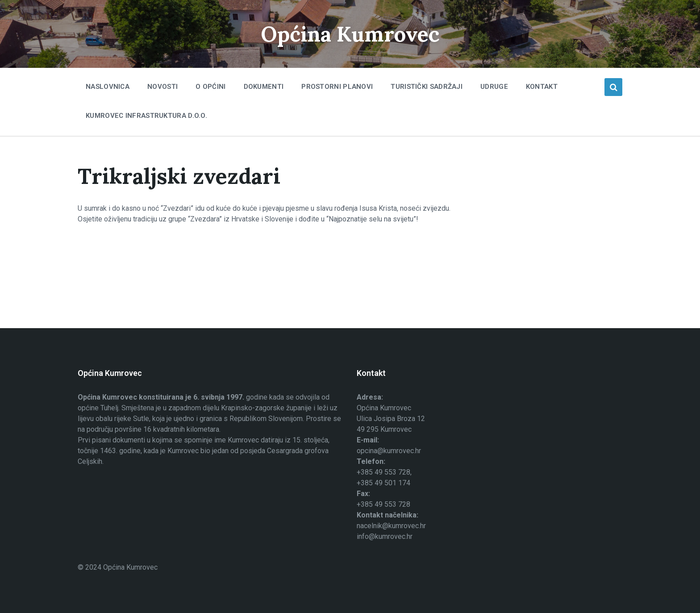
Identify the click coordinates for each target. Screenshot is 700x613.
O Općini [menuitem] (210, 87)
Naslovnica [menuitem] (108, 87)
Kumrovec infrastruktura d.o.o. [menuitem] (146, 116)
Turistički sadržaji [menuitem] (427, 87)
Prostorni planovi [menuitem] (337, 87)
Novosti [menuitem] (162, 87)
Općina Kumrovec (350, 34)
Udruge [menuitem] (494, 87)
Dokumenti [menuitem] (264, 87)
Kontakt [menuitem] (542, 87)
